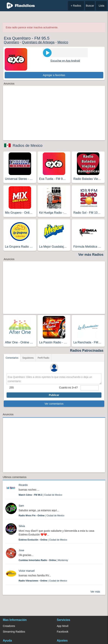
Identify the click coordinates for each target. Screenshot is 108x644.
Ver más (95, 592)
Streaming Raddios (14, 632)
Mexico (63, 42)
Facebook (63, 632)
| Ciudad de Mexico (40, 495)
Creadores (9, 626)
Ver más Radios (91, 255)
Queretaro (11, 42)
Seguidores (28, 358)
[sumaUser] (90, 388)
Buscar (90, 6)
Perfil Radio (43, 358)
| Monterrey (43, 560)
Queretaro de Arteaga (38, 42)
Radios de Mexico (27, 146)
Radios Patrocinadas (87, 351)
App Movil (63, 626)
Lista (101, 6)
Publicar (54, 395)
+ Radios (76, 6)
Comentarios (12, 358)
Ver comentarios (54, 404)
